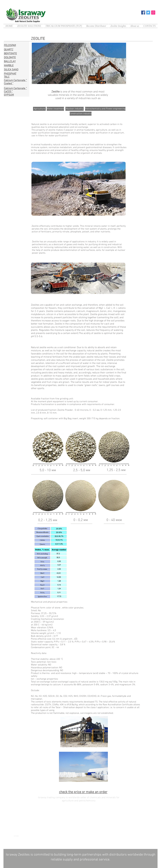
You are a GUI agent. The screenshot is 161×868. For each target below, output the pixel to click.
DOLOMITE (10, 58)
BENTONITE (10, 54)
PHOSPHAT (10, 74)
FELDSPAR (10, 46)
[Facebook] (143, 13)
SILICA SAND (11, 70)
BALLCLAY (10, 62)
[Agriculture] (39, 109)
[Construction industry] (81, 114)
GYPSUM (9, 95)
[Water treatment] (55, 109)
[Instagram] (153, 13)
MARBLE (9, 66)
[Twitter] (148, 13)
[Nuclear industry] (75, 109)
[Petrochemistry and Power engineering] (105, 109)
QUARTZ (9, 50)
